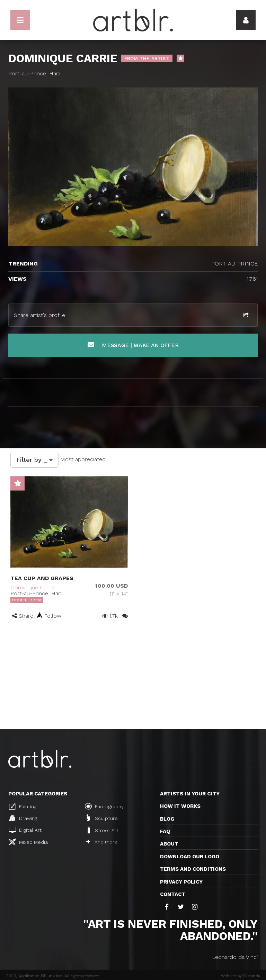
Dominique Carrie (33, 587)
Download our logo (190, 857)
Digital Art (25, 830)
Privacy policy (181, 882)
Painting (23, 806)
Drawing (23, 818)
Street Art (102, 830)
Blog (167, 819)
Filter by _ (34, 460)
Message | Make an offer (133, 345)
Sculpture (102, 818)
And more (102, 842)
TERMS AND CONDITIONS (193, 869)
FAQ (165, 831)
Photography (104, 806)
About (169, 844)
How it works (180, 806)
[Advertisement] (133, 677)
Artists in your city (190, 794)
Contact (173, 894)
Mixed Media (28, 842)
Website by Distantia (241, 976)
